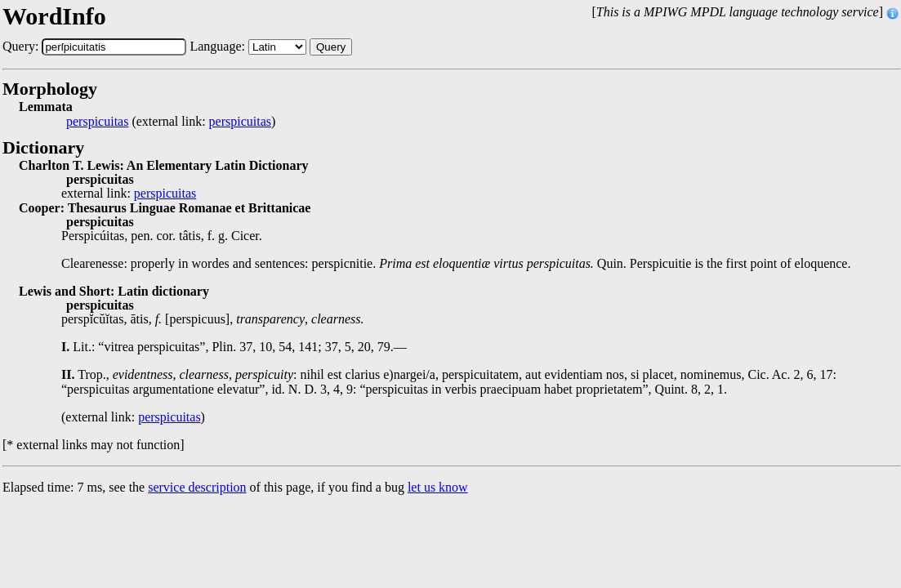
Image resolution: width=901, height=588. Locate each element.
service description (197, 487)
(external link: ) (171, 122)
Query (331, 47)
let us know (438, 487)
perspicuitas (97, 122)
